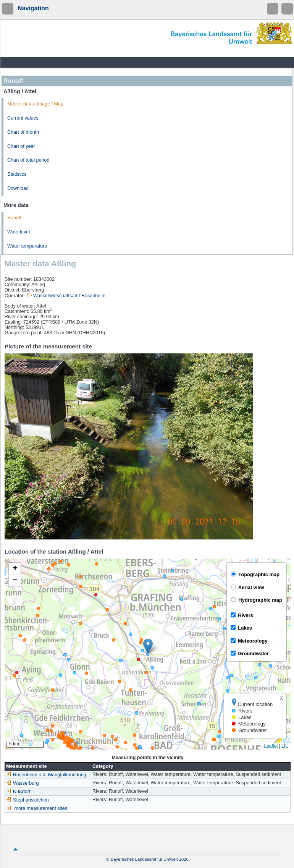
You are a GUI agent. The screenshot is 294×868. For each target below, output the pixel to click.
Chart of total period (28, 160)
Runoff (14, 218)
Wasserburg (22, 783)
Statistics (17, 174)
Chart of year (21, 146)
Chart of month (23, 132)
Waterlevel (19, 232)
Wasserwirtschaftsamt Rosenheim (69, 296)
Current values (23, 118)
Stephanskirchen (27, 800)
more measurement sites (41, 808)
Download (18, 188)
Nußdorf (18, 792)
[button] (148, 646)
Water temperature (27, 246)
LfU (285, 746)
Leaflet (271, 746)
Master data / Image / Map (35, 104)
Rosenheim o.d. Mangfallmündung (46, 775)
